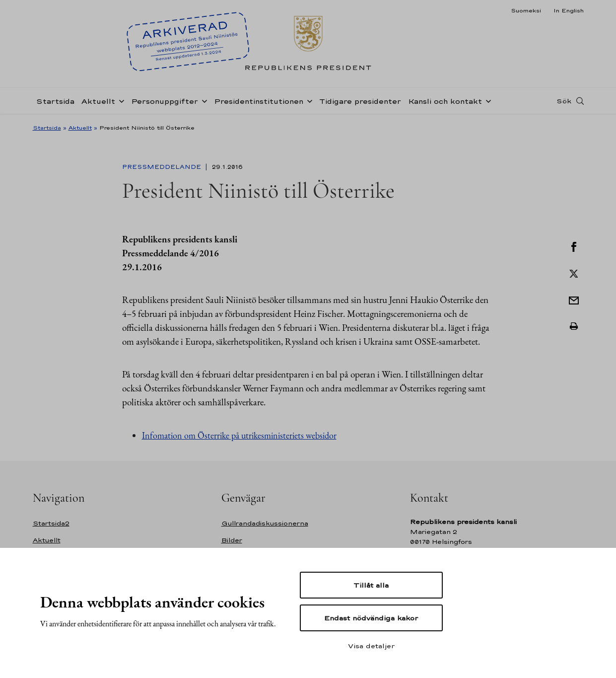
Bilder (232, 540)
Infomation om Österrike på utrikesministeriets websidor (239, 435)
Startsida (55, 101)
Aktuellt (98, 101)
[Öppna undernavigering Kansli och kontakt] (486, 100)
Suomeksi (526, 10)
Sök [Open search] (564, 101)
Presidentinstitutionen (259, 101)
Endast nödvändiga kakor (371, 618)
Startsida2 (51, 523)
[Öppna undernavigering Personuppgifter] (203, 100)
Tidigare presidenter (360, 101)
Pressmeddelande (163, 167)
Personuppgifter (165, 101)
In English (569, 10)
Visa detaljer (371, 646)
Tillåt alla (371, 585)
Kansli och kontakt (445, 101)
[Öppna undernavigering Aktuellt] (120, 100)
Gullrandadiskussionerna (265, 523)
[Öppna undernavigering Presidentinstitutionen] (308, 100)
